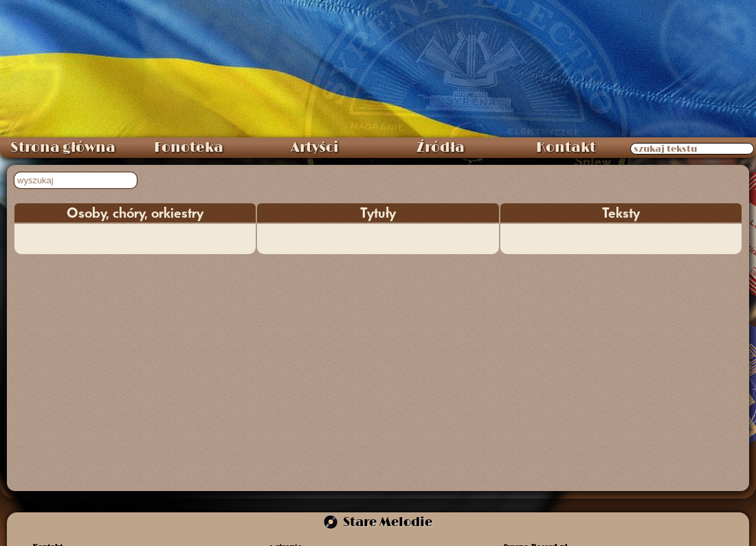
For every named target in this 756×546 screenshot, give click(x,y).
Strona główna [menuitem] (63, 148)
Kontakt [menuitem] (566, 148)
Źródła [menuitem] (441, 148)
